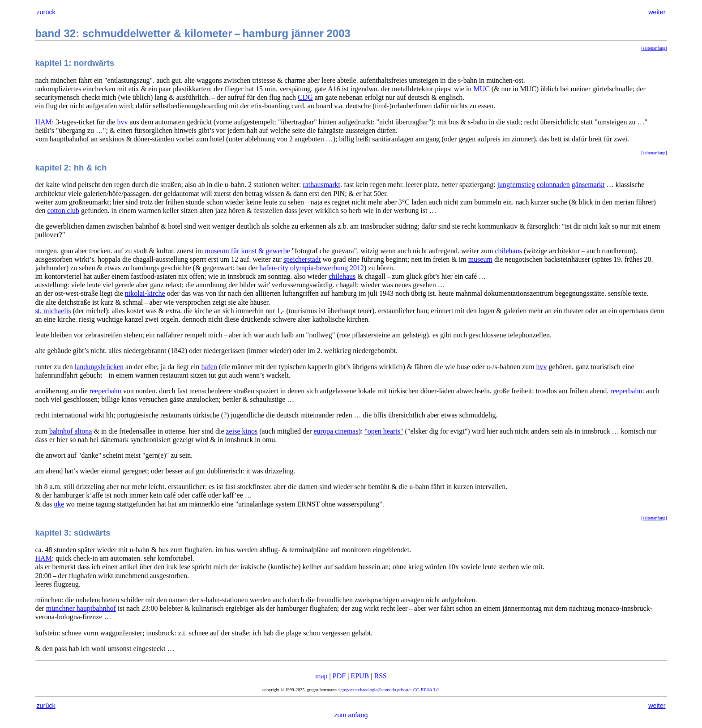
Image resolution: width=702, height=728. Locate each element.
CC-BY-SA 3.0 (426, 690)
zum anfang (351, 715)
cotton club (64, 211)
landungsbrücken (99, 367)
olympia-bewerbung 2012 (327, 268)
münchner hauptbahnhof (81, 608)
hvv (122, 122)
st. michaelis (53, 311)
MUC (481, 89)
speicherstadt (302, 259)
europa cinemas (336, 431)
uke (59, 504)
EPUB (360, 676)
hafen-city (274, 268)
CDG (305, 97)
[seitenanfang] (654, 48)
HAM (43, 122)
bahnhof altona (71, 431)
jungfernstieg (516, 185)
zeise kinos (242, 431)
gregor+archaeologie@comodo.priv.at (374, 690)
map (321, 676)
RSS (380, 676)
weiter (657, 12)
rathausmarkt (321, 185)
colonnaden (553, 185)
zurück (46, 12)
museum (480, 259)
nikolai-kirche (145, 293)
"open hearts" (384, 431)
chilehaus (509, 251)
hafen (209, 367)
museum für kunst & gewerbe (248, 251)
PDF (339, 676)
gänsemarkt (588, 185)
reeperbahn (105, 391)
